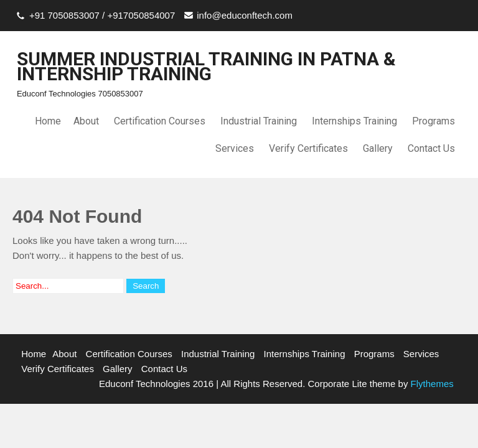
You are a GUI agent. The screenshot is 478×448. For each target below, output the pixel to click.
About (86, 121)
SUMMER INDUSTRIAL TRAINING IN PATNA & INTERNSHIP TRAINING (206, 66)
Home (48, 121)
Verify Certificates (308, 148)
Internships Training (354, 121)
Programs (433, 121)
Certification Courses (160, 121)
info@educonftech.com (245, 15)
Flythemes (430, 384)
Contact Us (431, 148)
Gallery (378, 148)
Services (235, 148)
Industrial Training (259, 121)
